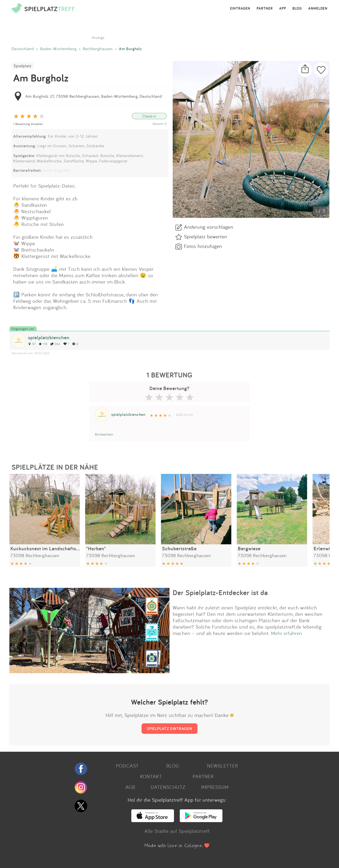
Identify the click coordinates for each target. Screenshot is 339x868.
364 (55, 344)
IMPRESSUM (215, 787)
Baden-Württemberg (58, 49)
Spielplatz (23, 66)
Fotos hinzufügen (203, 246)
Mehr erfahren (287, 633)
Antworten (104, 434)
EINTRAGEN (240, 9)
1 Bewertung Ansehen (28, 124)
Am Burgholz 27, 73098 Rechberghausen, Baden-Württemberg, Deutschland (94, 96)
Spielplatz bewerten (206, 236)
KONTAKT (151, 776)
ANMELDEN (318, 9)
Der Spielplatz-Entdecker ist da (220, 593)
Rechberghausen (98, 49)
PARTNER (265, 9)
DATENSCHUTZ (168, 787)
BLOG (297, 9)
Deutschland (23, 49)
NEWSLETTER (223, 766)
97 (32, 344)
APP (283, 9)
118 (43, 344)
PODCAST (127, 766)
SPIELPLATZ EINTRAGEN (169, 728)
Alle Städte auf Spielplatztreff (177, 831)
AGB (130, 787)
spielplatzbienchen (49, 337)
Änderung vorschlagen (209, 227)
